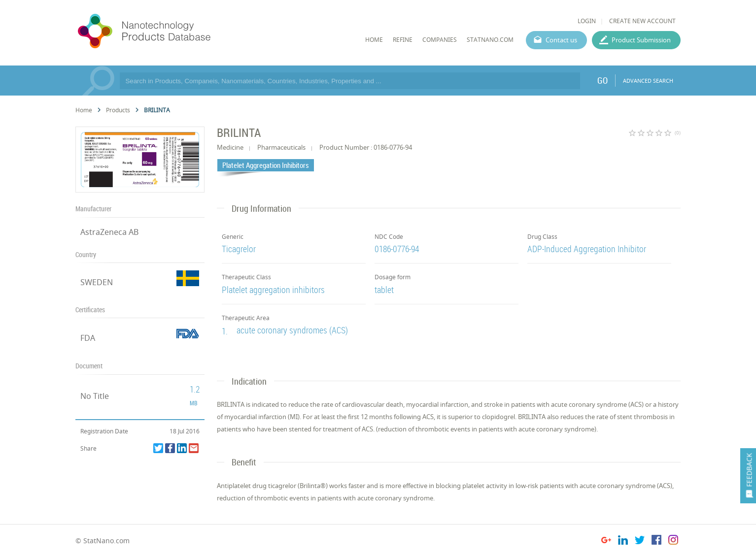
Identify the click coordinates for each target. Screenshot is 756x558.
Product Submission (641, 40)
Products (118, 110)
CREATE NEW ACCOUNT (642, 21)
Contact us (561, 40)
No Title (95, 396)
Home (84, 110)
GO (602, 80)
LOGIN (587, 21)
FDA (88, 338)
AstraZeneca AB (109, 232)
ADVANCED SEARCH (648, 81)
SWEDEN (97, 282)
